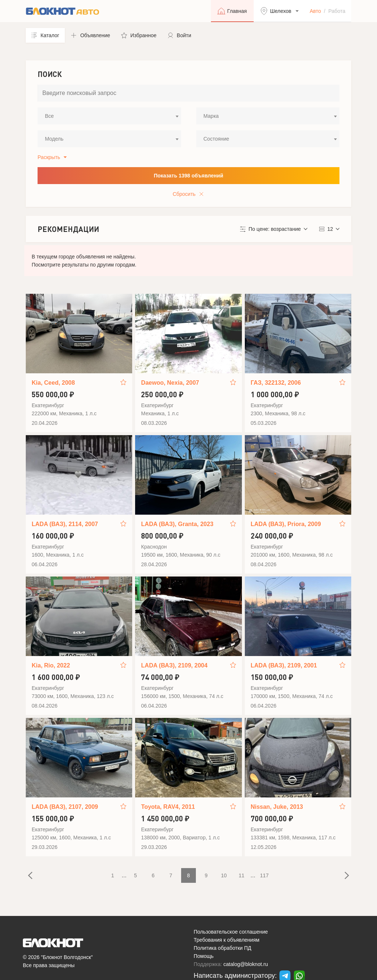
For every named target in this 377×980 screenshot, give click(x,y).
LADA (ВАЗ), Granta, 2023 (177, 524)
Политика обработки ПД (223, 948)
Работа (337, 11)
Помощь (204, 956)
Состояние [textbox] (216, 139)
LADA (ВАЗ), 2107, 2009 (65, 807)
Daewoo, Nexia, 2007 (170, 383)
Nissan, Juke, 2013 (277, 807)
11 (242, 875)
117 (264, 875)
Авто (315, 11)
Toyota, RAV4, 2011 (168, 807)
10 (224, 875)
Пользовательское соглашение (231, 932)
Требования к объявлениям (227, 940)
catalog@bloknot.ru (246, 964)
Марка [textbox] (211, 116)
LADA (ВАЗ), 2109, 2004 (174, 665)
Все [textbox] (49, 116)
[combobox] (109, 116)
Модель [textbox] (54, 139)
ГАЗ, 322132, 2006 (276, 383)
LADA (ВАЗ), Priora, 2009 (286, 524)
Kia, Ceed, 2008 (53, 383)
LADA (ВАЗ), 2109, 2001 (284, 665)
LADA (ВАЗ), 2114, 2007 (65, 524)
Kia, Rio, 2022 (51, 665)
